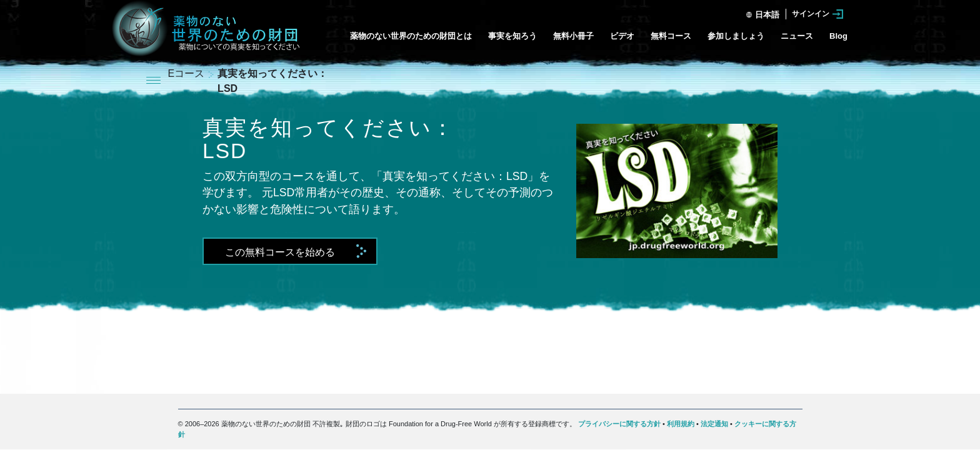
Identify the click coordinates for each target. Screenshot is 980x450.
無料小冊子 (573, 36)
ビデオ (622, 36)
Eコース (188, 73)
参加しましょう (736, 36)
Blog (838, 36)
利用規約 (681, 424)
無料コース (671, 36)
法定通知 (714, 424)
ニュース (797, 36)
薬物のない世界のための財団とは (411, 36)
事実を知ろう (512, 36)
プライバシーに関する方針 (619, 424)
